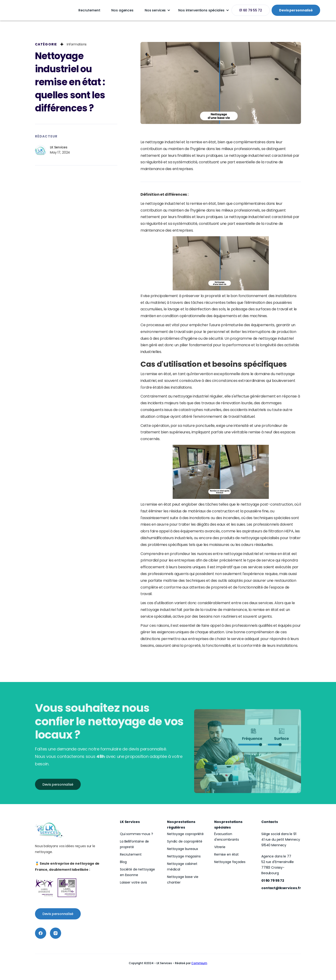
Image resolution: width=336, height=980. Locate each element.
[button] (156, 10)
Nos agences (122, 10)
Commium (199, 963)
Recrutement (89, 10)
